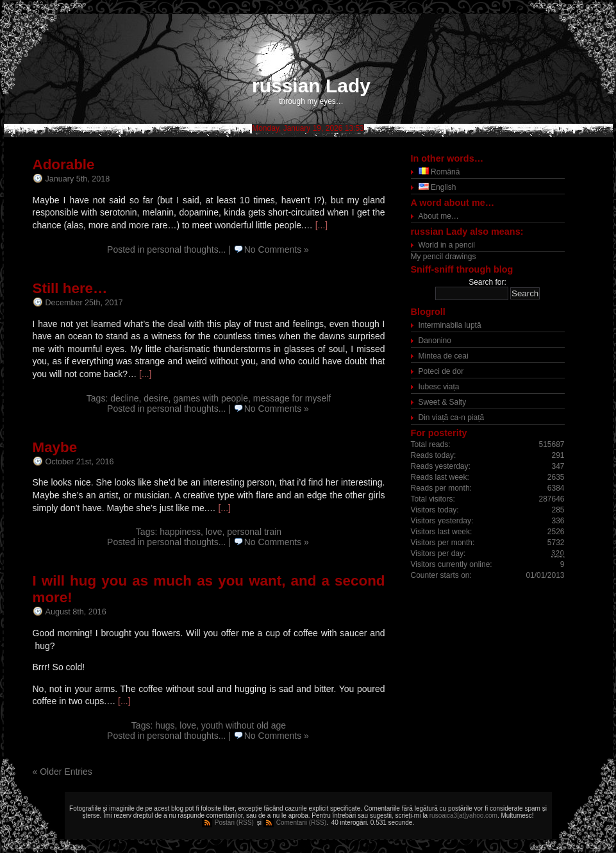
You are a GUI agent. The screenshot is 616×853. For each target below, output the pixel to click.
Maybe (55, 447)
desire (156, 398)
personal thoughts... (186, 249)
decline (124, 398)
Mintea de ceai (444, 356)
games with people (211, 398)
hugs (165, 725)
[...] (321, 225)
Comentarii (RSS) (301, 823)
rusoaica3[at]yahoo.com (463, 815)
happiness (180, 532)
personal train (254, 532)
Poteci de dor (441, 371)
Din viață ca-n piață (452, 418)
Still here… (70, 288)
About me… (439, 216)
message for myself (292, 398)
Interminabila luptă (450, 325)
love (214, 532)
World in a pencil (447, 245)
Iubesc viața (439, 387)
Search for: (487, 282)
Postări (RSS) (234, 823)
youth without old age (244, 725)
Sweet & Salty (443, 402)
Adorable (64, 165)
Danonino (435, 341)
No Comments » (277, 249)
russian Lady (311, 86)
